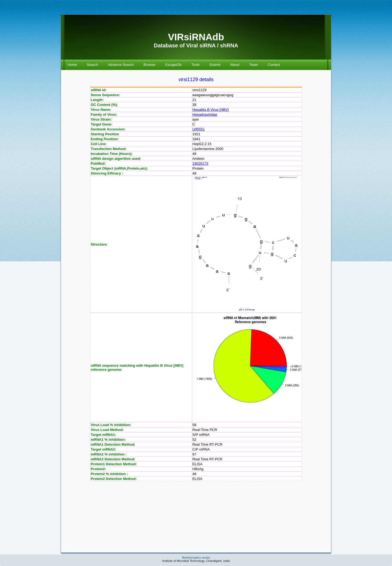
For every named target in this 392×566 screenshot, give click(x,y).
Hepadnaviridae (205, 114)
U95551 (199, 129)
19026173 (200, 163)
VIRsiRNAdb (196, 37)
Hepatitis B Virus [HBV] (211, 110)
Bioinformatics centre (196, 558)
